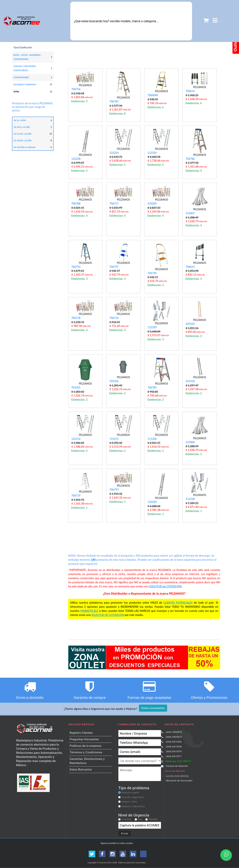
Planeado (153, 819)
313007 (190, 213)
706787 (114, 101)
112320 (152, 327)
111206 (152, 439)
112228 (190, 499)
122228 (76, 159)
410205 (152, 203)
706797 (114, 267)
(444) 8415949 (174, 747)
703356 (114, 381)
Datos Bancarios (81, 770)
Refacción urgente (130, 793)
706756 (76, 89)
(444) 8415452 (174, 742)
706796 (152, 273)
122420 (152, 502)
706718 (76, 318)
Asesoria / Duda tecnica (133, 806)
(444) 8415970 (174, 751)
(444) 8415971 (174, 756)
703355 (76, 387)
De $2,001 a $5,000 (23, 140)
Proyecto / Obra (129, 802)
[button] (217, 21)
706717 (114, 203)
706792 (76, 267)
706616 (190, 91)
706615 (190, 267)
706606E (153, 95)
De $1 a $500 (20, 120)
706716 (114, 318)
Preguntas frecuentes (84, 739)
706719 (76, 495)
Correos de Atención (177, 766)
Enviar (125, 833)
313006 (190, 442)
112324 (152, 153)
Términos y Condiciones (86, 752)
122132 (76, 439)
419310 (190, 381)
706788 (76, 203)
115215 (114, 439)
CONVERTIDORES (21, 77)
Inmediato (126, 819)
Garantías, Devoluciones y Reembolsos (87, 761)
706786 (190, 159)
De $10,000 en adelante (25, 147)
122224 (114, 153)
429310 (190, 324)
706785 (152, 387)
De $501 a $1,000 (22, 127)
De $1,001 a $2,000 (23, 134)
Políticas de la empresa (86, 746)
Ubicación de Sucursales (179, 781)
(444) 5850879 (174, 737)
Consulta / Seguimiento (133, 797)
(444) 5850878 (174, 732)
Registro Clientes (81, 733)
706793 (114, 490)
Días (140, 819)
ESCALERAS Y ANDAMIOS (25, 85)
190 (93, 560)
